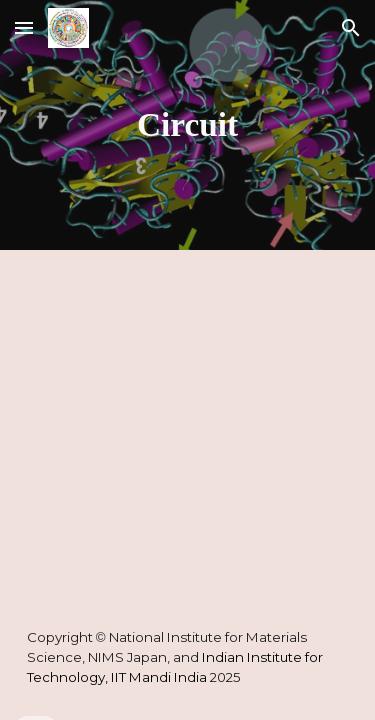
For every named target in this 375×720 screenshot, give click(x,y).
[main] (188, 125)
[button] (24, 27)
